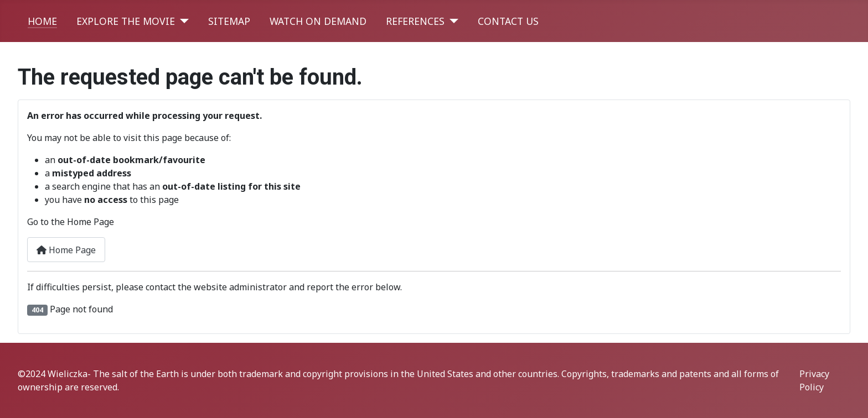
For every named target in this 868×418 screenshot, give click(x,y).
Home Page (66, 250)
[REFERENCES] (451, 21)
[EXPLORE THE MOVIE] (182, 21)
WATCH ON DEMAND (318, 21)
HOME (42, 21)
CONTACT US (508, 21)
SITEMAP (229, 21)
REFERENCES (415, 21)
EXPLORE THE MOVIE (126, 21)
